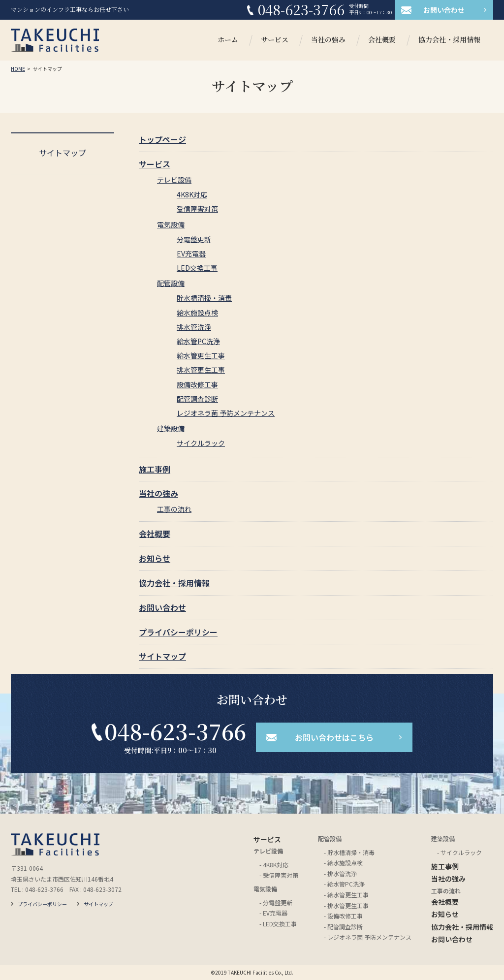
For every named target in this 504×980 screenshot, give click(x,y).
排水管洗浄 (194, 327)
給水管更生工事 (201, 355)
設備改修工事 (197, 384)
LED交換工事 (197, 268)
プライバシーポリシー (178, 632)
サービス (275, 40)
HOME (18, 69)
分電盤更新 (194, 239)
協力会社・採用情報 (449, 40)
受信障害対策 (197, 209)
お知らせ (155, 558)
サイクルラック (201, 443)
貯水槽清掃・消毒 (204, 298)
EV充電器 (191, 253)
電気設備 (171, 224)
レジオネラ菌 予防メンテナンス (226, 413)
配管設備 (171, 283)
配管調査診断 (197, 399)
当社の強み (328, 40)
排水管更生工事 (201, 370)
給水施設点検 (197, 313)
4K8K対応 (192, 194)
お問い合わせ (162, 607)
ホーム (228, 40)
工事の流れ (174, 509)
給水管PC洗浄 (198, 341)
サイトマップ (162, 656)
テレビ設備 (174, 180)
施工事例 (155, 469)
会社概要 (382, 40)
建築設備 (171, 428)
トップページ (162, 139)
